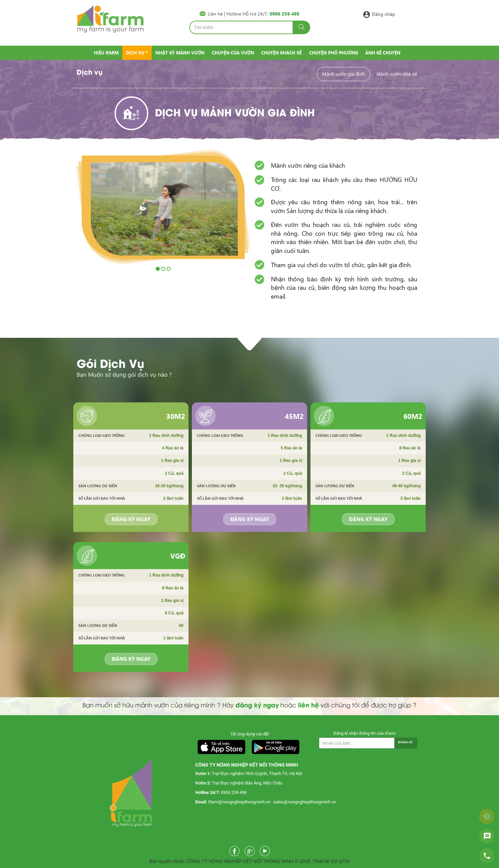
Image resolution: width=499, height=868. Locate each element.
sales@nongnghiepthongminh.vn (305, 802)
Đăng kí (405, 742)
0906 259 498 (234, 792)
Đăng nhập (383, 14)
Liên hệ (216, 14)
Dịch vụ (135, 53)
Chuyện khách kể (281, 53)
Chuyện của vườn (233, 53)
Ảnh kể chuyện (383, 53)
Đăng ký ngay (131, 519)
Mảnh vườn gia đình (344, 74)
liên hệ (308, 705)
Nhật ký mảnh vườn (180, 53)
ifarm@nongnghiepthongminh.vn (239, 802)
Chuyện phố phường (334, 53)
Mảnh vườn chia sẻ (397, 74)
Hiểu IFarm (106, 53)
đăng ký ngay (257, 705)
